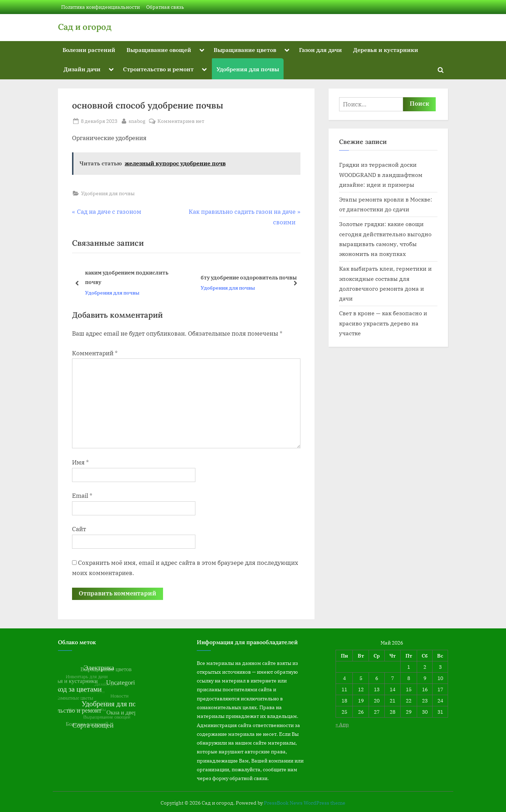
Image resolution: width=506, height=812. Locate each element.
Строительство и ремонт (158, 69)
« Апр (342, 724)
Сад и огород (85, 27)
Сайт (79, 529)
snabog (137, 120)
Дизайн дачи (82, 69)
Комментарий (95, 353)
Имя (80, 462)
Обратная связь (165, 7)
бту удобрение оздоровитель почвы (249, 277)
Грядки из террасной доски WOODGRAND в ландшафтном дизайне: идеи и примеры (381, 174)
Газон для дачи (320, 50)
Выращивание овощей (159, 50)
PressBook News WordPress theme (305, 803)
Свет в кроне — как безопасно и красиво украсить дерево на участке (383, 323)
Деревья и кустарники (386, 50)
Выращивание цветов (245, 50)
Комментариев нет (181, 121)
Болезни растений (89, 50)
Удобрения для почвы (248, 69)
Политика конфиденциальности (100, 7)
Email (82, 496)
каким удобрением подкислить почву (127, 277)
